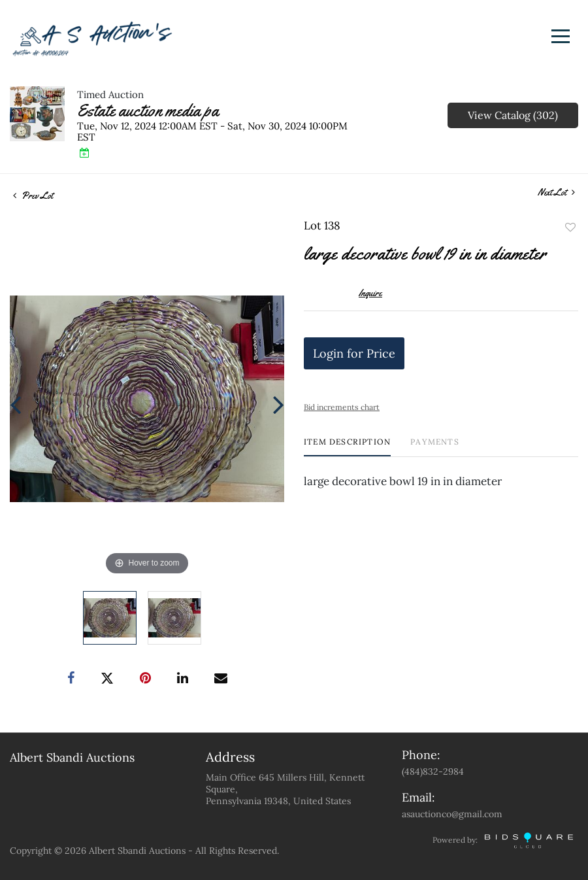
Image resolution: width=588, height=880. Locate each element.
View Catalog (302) (513, 115)
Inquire (370, 293)
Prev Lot (33, 195)
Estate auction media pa (148, 111)
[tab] (347, 447)
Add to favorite (570, 228)
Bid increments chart (342, 407)
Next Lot (556, 193)
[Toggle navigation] (561, 36)
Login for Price (354, 353)
